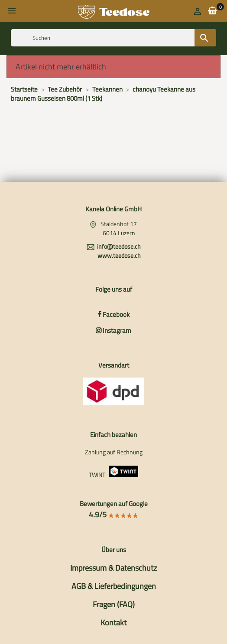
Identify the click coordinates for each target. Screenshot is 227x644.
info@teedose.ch (119, 246)
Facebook (114, 314)
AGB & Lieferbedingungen (114, 586)
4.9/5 (114, 514)
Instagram (114, 330)
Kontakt (114, 623)
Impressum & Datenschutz (114, 568)
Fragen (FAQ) (114, 604)
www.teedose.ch (119, 255)
